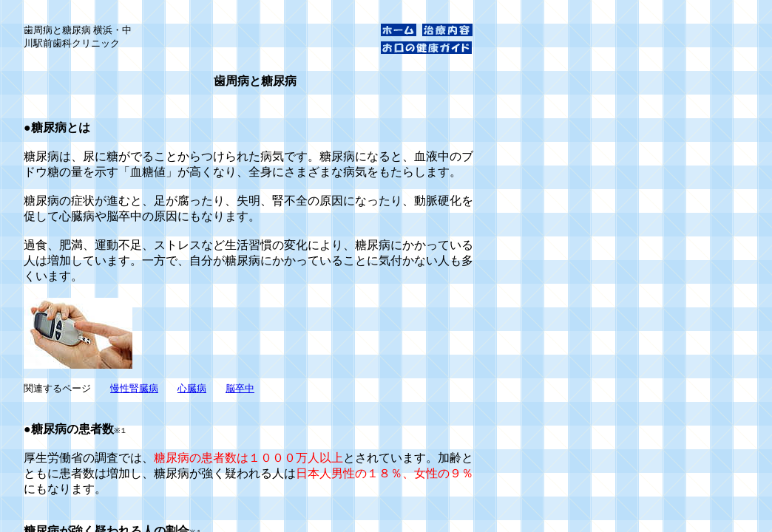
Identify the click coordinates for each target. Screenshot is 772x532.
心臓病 (192, 388)
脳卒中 (240, 388)
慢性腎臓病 (134, 388)
